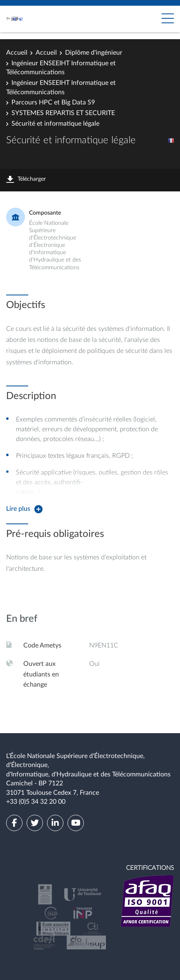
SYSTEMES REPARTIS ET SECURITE (63, 113)
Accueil (17, 53)
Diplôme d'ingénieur (94, 53)
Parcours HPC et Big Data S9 (53, 102)
